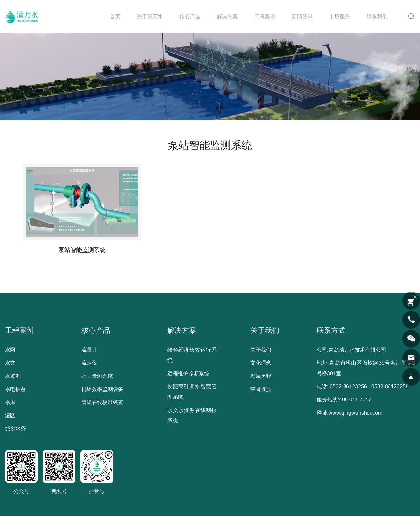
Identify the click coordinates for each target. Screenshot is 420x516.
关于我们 (261, 350)
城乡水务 (15, 428)
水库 (10, 402)
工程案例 (265, 16)
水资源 (13, 376)
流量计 (89, 350)
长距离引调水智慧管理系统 (192, 392)
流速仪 (89, 363)
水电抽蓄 (15, 389)
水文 (10, 363)
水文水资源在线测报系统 (192, 415)
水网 (10, 350)
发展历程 (261, 376)
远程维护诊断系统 (188, 373)
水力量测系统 (97, 376)
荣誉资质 (261, 389)
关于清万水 (150, 16)
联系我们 (377, 16)
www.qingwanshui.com (355, 413)
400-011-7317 (355, 399)
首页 (115, 16)
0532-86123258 (390, 386)
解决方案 (227, 16)
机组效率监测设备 (102, 389)
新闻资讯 (302, 16)
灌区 (10, 415)
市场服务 (340, 16)
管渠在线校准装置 (102, 402)
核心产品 (190, 16)
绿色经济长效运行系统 (192, 355)
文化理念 (261, 363)
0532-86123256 (348, 386)
